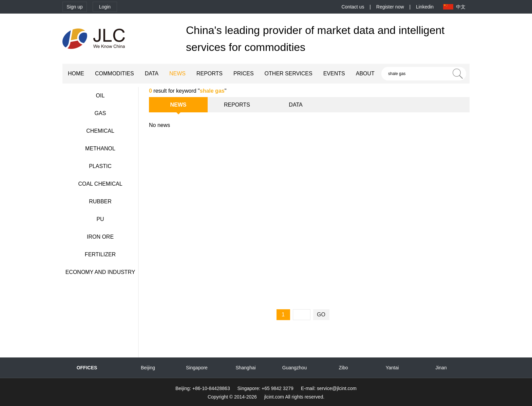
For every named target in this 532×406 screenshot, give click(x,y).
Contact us (353, 7)
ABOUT (365, 73)
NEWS (177, 73)
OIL (100, 96)
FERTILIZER (100, 254)
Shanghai (245, 368)
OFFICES (87, 368)
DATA (152, 73)
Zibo (343, 368)
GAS (100, 113)
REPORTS (210, 73)
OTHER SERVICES (289, 73)
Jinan (441, 368)
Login (105, 7)
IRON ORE (100, 237)
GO (321, 315)
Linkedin (425, 7)
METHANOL (100, 149)
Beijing (148, 368)
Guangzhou (294, 368)
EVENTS (334, 73)
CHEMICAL (100, 131)
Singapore (197, 368)
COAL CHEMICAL (100, 184)
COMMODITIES (115, 73)
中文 (461, 7)
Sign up (74, 7)
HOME (76, 73)
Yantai (392, 368)
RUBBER (100, 201)
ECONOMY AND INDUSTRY (100, 272)
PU (100, 219)
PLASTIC (100, 166)
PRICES (244, 73)
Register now (390, 7)
